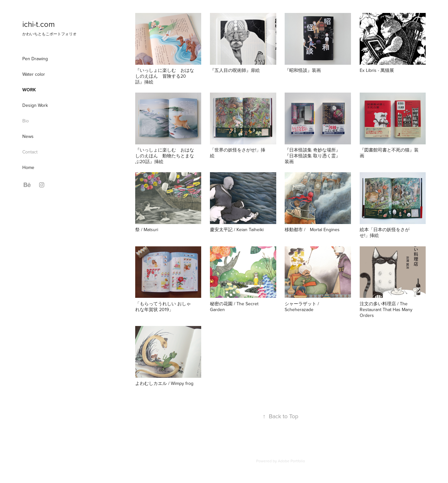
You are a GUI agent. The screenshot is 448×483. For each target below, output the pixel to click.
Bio (26, 121)
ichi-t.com (38, 24)
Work (29, 90)
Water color (34, 74)
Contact (30, 152)
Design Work (35, 105)
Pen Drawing (35, 59)
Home (28, 167)
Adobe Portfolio (291, 461)
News (28, 136)
